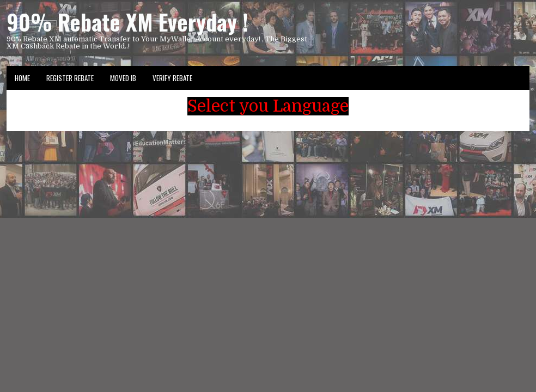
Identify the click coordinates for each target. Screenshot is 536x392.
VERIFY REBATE (172, 78)
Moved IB (123, 78)
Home (22, 78)
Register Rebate (70, 78)
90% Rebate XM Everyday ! (127, 22)
